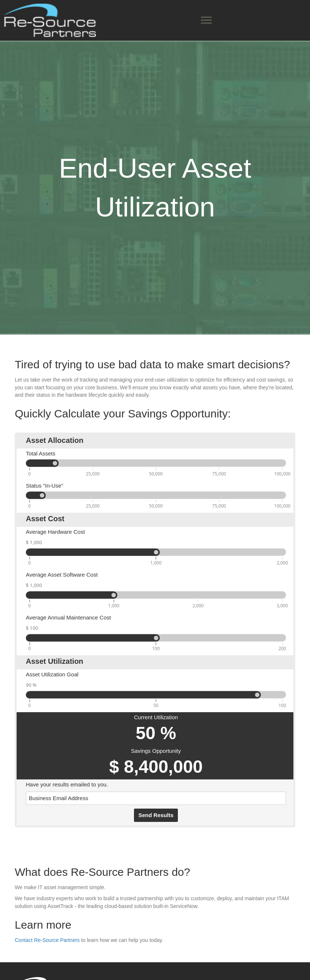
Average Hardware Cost (55, 532)
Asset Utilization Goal (52, 674)
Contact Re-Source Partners (47, 940)
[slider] (42, 495)
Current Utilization (156, 717)
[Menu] (206, 20)
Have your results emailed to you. (67, 784)
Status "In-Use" (45, 486)
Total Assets (41, 453)
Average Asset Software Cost (62, 575)
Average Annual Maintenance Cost (68, 617)
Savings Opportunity (156, 751)
